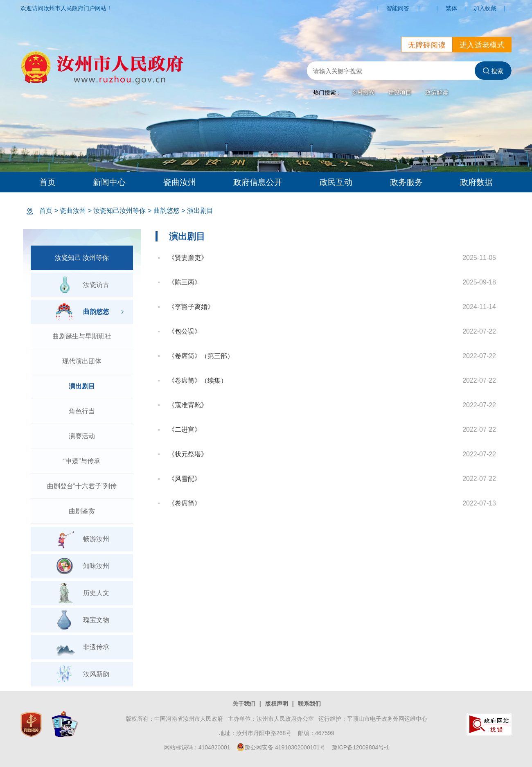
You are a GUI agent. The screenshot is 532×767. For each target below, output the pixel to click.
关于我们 (244, 704)
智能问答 (398, 8)
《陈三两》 (185, 282)
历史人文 (82, 593)
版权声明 (277, 704)
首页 (47, 182)
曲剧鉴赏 (82, 511)
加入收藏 (485, 8)
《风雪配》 (185, 479)
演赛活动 (82, 436)
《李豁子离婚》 (191, 307)
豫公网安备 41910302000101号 (281, 747)
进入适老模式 (482, 45)
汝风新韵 (82, 674)
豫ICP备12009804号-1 (361, 747)
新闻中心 (109, 182)
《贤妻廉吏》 (188, 258)
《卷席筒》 (185, 503)
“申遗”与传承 (82, 461)
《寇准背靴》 (188, 405)
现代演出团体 (82, 361)
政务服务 (406, 182)
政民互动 (336, 182)
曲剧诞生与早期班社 (82, 336)
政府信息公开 (258, 182)
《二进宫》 (185, 430)
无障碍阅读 (427, 45)
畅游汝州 (82, 539)
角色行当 (82, 411)
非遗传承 (82, 647)
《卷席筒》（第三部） (201, 356)
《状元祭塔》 (188, 454)
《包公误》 (185, 331)
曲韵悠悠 (167, 211)
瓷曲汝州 (180, 182)
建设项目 (400, 92)
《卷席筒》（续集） (198, 380)
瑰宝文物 (82, 620)
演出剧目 (200, 211)
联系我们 (309, 704)
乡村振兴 (363, 92)
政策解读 (437, 92)
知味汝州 (82, 566)
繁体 (451, 8)
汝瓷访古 (82, 285)
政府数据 (476, 182)
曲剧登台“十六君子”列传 (82, 486)
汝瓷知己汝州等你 (119, 211)
